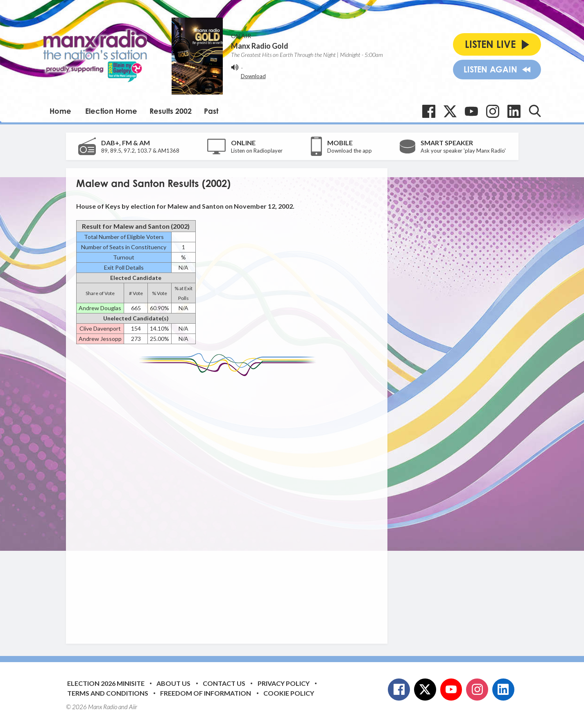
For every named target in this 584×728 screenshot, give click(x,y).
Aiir (133, 707)
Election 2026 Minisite (106, 683)
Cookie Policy (289, 693)
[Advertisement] (230, 504)
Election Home (111, 111)
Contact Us (224, 683)
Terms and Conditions (108, 693)
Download (253, 76)
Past (211, 111)
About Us (173, 683)
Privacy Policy (284, 683)
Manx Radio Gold (260, 46)
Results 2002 (171, 111)
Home (60, 111)
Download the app (350, 151)
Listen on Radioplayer (257, 151)
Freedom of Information (206, 693)
